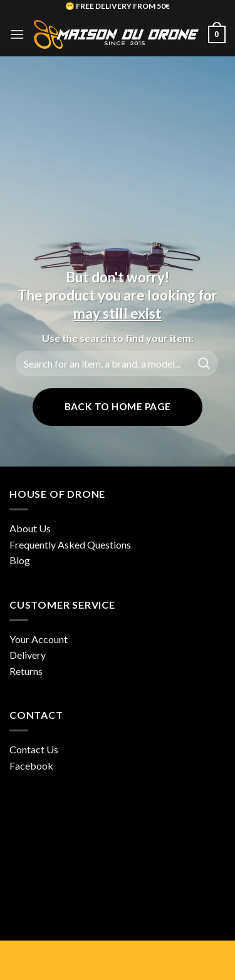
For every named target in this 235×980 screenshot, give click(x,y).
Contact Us (34, 749)
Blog (20, 560)
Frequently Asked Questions (70, 544)
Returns (26, 671)
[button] (17, 34)
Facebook (31, 766)
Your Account (39, 639)
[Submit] (204, 364)
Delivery (28, 655)
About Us (30, 528)
